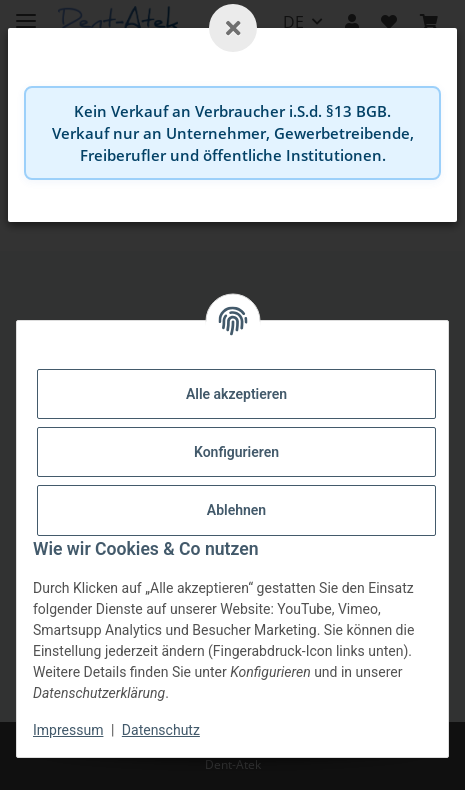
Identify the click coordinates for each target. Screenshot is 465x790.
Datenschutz (161, 730)
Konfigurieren (236, 452)
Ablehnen (236, 510)
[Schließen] (233, 28)
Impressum (68, 730)
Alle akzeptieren (236, 394)
